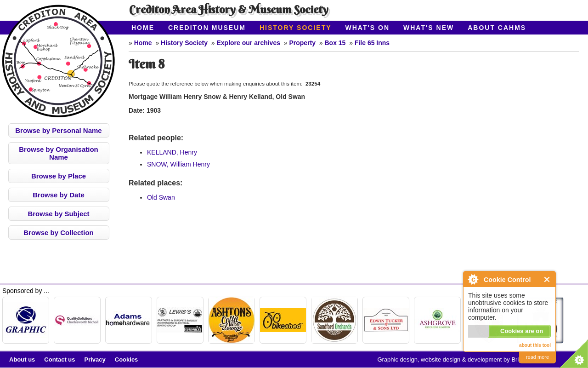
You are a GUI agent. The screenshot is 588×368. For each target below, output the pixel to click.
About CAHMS (497, 28)
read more (537, 357)
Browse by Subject (58, 214)
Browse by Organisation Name (59, 153)
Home (143, 28)
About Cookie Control (473, 279)
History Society (296, 28)
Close (547, 279)
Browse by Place (59, 176)
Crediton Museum (207, 28)
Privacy (95, 359)
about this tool (535, 345)
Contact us (59, 359)
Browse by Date (59, 195)
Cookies (127, 359)
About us (22, 359)
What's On (368, 28)
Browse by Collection (59, 233)
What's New (429, 28)
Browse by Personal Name (58, 130)
